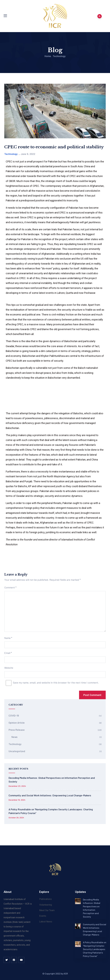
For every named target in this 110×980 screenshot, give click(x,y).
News (14, 737)
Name (8, 638)
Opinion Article (17, 723)
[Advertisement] (55, 300)
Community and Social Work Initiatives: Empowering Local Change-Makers (50, 795)
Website (9, 668)
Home (48, 56)
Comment (10, 587)
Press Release (17, 730)
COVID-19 (14, 715)
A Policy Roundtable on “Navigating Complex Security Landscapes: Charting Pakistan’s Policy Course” (51, 811)
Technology (59, 56)
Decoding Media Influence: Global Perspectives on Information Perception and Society (52, 780)
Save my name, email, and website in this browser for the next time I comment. (56, 683)
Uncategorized (17, 751)
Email (8, 653)
